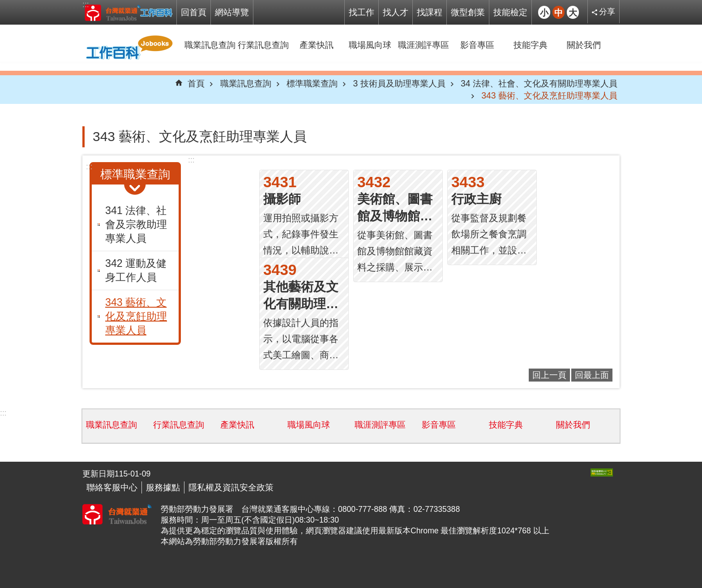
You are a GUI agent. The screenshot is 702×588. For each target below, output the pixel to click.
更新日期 (98, 474)
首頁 (196, 83)
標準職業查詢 (312, 83)
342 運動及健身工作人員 (136, 270)
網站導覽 (232, 12)
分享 (607, 12)
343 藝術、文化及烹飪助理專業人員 (549, 95)
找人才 (396, 12)
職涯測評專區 (424, 45)
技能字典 (531, 45)
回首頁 (194, 12)
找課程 (430, 12)
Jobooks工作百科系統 (128, 13)
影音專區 (477, 45)
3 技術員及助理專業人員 (399, 83)
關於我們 (584, 45)
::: (86, 4)
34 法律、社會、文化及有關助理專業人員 (539, 83)
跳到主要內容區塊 (5, 5)
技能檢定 (510, 12)
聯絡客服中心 (112, 487)
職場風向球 (370, 45)
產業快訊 (317, 45)
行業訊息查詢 (263, 45)
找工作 (362, 12)
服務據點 (163, 487)
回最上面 (592, 375)
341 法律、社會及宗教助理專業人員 (136, 224)
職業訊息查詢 (210, 45)
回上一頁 (549, 375)
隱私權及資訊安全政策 (231, 487)
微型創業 (468, 12)
